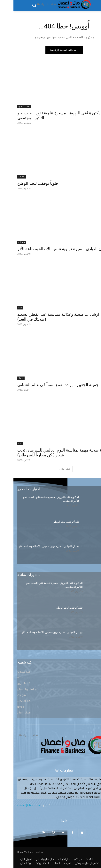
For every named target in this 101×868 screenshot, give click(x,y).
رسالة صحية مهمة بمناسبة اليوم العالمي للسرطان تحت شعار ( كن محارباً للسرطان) (50, 453)
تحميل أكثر (51, 469)
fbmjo (8, 378)
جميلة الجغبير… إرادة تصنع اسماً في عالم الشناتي (45, 385)
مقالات (8, 177)
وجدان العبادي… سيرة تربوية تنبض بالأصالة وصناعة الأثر (50, 249)
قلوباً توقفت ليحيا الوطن (24, 183)
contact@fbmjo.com (16, 805)
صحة (7, 308)
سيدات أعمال (11, 107)
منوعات (8, 242)
